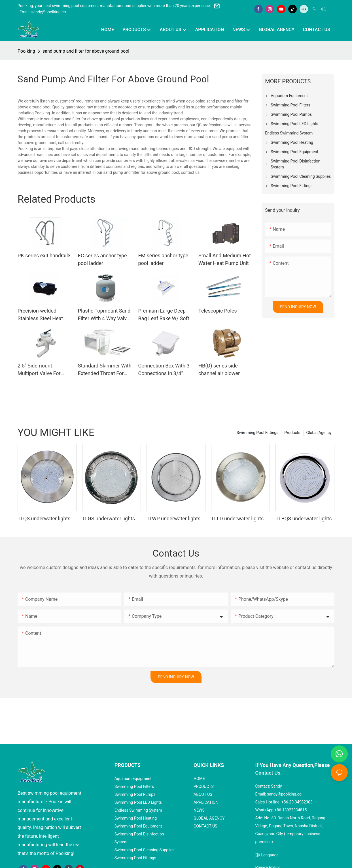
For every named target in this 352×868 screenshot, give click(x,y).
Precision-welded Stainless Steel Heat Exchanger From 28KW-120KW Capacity (44, 315)
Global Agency (319, 433)
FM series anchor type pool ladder (163, 259)
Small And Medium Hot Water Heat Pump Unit (225, 259)
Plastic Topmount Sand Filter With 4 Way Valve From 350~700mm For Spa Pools (104, 315)
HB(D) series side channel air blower (219, 369)
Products (292, 433)
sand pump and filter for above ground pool (86, 51)
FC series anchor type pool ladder (102, 259)
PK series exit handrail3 (44, 256)
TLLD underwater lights (237, 519)
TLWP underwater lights (173, 519)
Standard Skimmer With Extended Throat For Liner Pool (105, 370)
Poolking (26, 51)
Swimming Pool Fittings (257, 433)
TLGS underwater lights (109, 519)
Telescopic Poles (218, 311)
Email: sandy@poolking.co (43, 12)
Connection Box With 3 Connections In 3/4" (164, 369)
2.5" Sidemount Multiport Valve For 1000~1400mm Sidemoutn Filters (39, 370)
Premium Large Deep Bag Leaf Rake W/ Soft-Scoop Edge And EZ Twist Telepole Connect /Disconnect (164, 315)
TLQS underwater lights (44, 519)
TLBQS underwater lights (304, 519)
